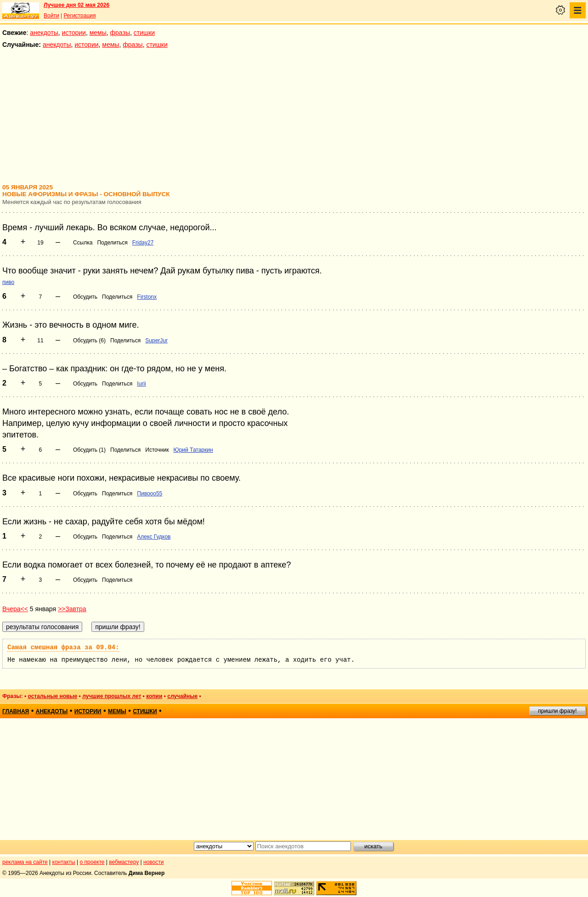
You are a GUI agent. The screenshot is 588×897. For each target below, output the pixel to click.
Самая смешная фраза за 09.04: (63, 647)
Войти (51, 16)
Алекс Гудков (154, 537)
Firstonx (147, 297)
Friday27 (143, 243)
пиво (8, 282)
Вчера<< (15, 609)
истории (74, 33)
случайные (182, 696)
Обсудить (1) (89, 450)
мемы (98, 33)
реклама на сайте (25, 862)
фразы (120, 33)
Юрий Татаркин (193, 450)
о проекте (92, 862)
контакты (64, 862)
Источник (157, 450)
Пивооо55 (150, 494)
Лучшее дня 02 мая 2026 (76, 5)
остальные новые (52, 696)
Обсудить (85, 297)
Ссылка (83, 243)
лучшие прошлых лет (112, 696)
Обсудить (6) (89, 341)
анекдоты (44, 33)
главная (16, 711)
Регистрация (79, 16)
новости (153, 862)
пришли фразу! (557, 711)
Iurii (141, 384)
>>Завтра (72, 609)
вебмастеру (124, 862)
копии (154, 696)
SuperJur (156, 341)
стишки (144, 33)
